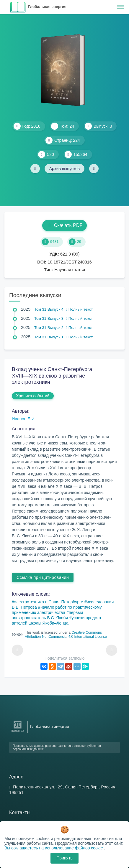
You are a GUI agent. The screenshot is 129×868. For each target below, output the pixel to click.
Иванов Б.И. (24, 419)
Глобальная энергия (47, 7)
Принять (64, 858)
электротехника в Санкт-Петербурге (49, 602)
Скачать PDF (64, 225)
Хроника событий (33, 396)
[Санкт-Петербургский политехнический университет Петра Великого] (18, 732)
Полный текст (80, 309)
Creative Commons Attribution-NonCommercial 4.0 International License (66, 635)
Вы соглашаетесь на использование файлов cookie (54, 848)
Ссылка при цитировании (43, 577)
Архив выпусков (65, 169)
